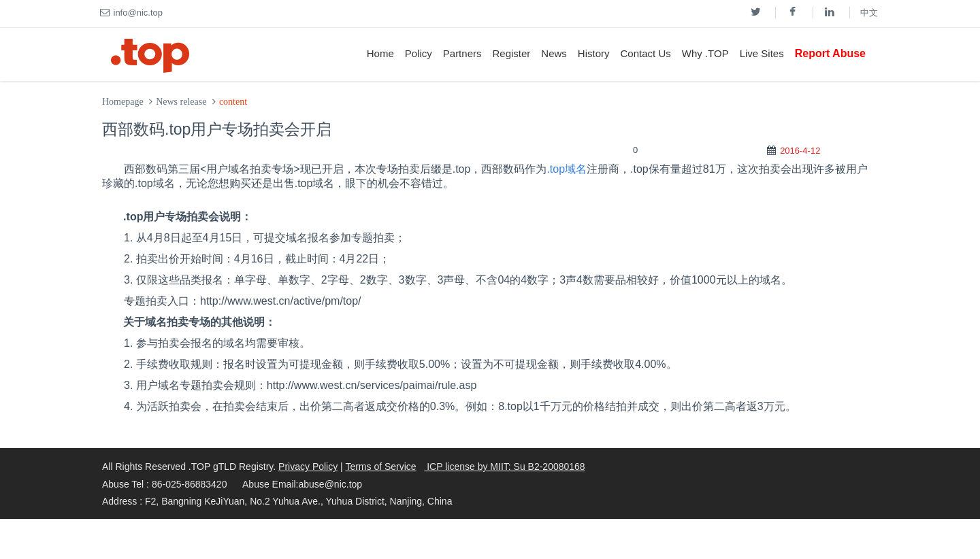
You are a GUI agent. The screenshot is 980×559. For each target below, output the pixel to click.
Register (511, 53)
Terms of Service (380, 467)
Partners (462, 53)
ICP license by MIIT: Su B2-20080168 (504, 467)
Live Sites (762, 53)
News (554, 53)
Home (380, 53)
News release (181, 102)
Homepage (123, 102)
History (594, 53)
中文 (869, 13)
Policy (419, 53)
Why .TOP (705, 53)
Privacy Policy (308, 467)
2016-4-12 (800, 151)
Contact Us (646, 53)
